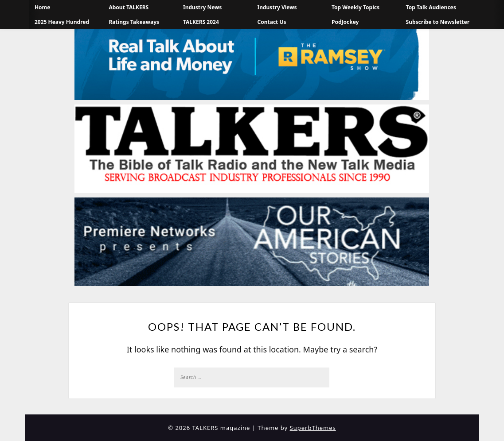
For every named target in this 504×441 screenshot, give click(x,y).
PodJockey (345, 22)
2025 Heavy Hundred (62, 22)
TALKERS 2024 (201, 22)
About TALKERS (129, 7)
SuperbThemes (313, 428)
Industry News (202, 7)
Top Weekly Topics (356, 7)
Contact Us (272, 22)
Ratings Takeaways (134, 22)
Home (43, 7)
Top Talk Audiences (431, 7)
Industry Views (277, 7)
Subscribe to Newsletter (438, 22)
